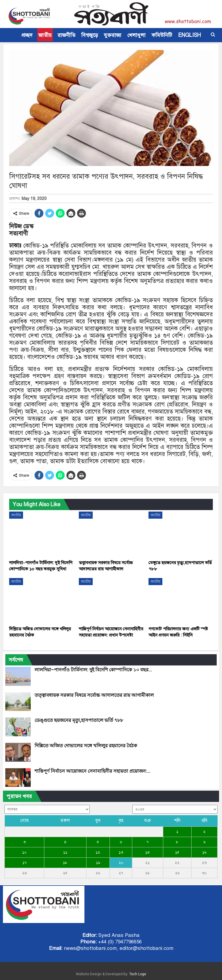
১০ (24, 852)
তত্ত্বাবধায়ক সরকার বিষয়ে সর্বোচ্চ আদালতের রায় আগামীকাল (94, 695)
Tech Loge (138, 974)
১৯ (98, 863)
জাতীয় (45, 35)
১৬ (204, 852)
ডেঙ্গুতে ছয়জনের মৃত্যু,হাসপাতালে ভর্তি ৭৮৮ (79, 720)
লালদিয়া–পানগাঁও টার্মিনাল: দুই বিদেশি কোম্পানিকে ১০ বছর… (93, 670)
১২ (98, 852)
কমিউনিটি (162, 35)
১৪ (147, 852)
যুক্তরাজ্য (113, 35)
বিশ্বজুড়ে (90, 35)
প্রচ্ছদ (27, 35)
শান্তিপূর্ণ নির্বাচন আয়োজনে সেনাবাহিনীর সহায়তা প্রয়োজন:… (93, 771)
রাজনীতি (66, 35)
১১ (65, 852)
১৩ (121, 852)
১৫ (177, 852)
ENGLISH (189, 35)
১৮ (65, 863)
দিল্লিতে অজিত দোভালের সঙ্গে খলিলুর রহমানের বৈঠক (86, 746)
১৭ (25, 863)
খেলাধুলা (136, 35)
